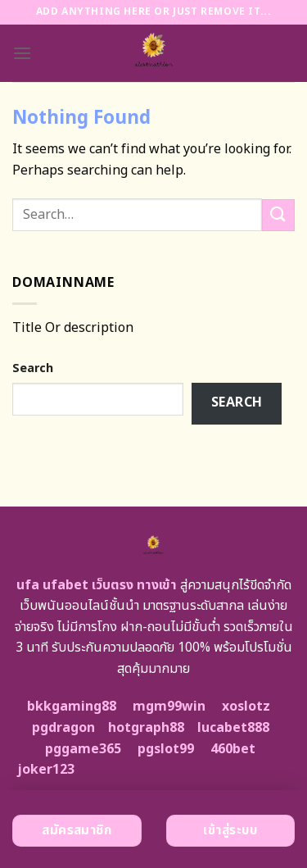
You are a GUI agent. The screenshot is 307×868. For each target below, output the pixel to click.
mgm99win (169, 707)
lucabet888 (233, 728)
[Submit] (278, 215)
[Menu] (22, 53)
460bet (233, 749)
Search (33, 368)
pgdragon (63, 728)
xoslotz (246, 707)
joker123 (46, 770)
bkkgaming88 (72, 707)
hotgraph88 (146, 728)
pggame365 (83, 749)
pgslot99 (166, 749)
